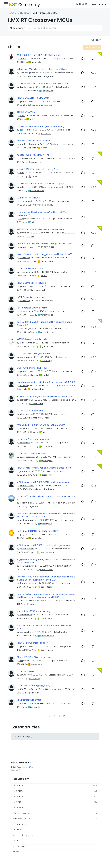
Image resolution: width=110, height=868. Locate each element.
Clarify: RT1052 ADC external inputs (35, 657)
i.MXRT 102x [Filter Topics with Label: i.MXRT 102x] (18, 797)
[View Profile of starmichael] (25, 600)
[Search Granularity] (20, 28)
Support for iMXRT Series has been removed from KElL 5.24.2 (45, 627)
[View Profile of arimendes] (25, 414)
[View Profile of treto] (22, 173)
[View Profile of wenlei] (22, 116)
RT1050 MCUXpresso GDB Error (33, 98)
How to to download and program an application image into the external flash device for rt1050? (46, 596)
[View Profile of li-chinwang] (25, 258)
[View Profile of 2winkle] (23, 59)
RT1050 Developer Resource (31, 283)
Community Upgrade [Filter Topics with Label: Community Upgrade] (23, 835)
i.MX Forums (23, 13)
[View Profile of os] (21, 703)
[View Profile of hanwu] (23, 675)
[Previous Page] (41, 716)
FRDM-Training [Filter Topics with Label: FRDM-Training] (20, 824)
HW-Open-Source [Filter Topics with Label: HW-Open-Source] (22, 813)
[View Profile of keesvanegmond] (27, 73)
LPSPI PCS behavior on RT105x (32, 368)
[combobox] (67, 28)
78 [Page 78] (59, 716)
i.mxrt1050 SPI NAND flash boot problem (37, 531)
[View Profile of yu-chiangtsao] (26, 328)
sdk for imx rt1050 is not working (33, 611)
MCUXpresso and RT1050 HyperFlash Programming (43, 545)
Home (11, 13)
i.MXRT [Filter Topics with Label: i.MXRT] (16, 841)
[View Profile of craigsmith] (25, 503)
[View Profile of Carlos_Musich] (37, 191)
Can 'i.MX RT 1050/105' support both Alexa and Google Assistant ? (44, 324)
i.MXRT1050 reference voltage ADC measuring (41, 127)
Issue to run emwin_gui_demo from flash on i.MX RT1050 (46, 382)
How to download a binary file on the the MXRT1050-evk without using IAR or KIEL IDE (46, 515)
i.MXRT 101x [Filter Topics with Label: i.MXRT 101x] (18, 802)
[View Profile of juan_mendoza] (47, 552)
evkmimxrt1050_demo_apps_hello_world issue (42, 69)
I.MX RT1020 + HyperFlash (30, 411)
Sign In (102, 4)
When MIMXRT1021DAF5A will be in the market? (41, 425)
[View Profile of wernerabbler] (26, 615)
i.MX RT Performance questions (33, 439)
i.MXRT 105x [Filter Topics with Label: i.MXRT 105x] (18, 791)
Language (82, 4)
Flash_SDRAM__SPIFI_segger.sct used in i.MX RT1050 (44, 254)
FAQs (93, 4)
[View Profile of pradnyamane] (45, 105)
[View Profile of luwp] (22, 219)
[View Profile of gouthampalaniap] (28, 520)
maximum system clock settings (34, 141)
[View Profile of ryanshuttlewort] (27, 101)
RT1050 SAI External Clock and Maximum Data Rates (44, 468)
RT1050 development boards (32, 339)
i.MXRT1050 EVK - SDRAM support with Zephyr (40, 184)
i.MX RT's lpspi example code (31, 297)
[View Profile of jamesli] (23, 233)
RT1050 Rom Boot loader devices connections (40, 229)
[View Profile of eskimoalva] (25, 443)
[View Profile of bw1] (21, 661)
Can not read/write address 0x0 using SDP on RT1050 (44, 244)
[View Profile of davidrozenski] (26, 87)
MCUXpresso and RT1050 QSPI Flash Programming (43, 482)
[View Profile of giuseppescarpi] (27, 457)
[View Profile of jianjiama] (24, 471)
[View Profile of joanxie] (44, 148)
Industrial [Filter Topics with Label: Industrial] (17, 830)
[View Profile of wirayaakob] (25, 357)
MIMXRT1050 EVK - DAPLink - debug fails (37, 169)
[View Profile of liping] (22, 534)
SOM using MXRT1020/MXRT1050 (33, 354)
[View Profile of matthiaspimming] (28, 144)
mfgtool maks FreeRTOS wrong (33, 155)
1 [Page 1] (45, 716)
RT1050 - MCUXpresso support (33, 643)
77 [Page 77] (54, 716)
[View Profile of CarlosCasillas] (47, 261)
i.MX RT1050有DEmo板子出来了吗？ (34, 686)
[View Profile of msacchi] (24, 386)
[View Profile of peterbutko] (27, 130)
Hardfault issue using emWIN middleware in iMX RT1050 (45, 397)
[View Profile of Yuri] (31, 119)
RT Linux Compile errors (29, 700)
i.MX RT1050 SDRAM (27, 672)
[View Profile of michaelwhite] (26, 343)
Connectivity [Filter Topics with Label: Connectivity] (19, 846)
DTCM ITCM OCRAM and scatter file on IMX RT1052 (43, 84)
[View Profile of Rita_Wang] (47, 361)
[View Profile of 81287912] (24, 689)
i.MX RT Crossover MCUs (22, 767)
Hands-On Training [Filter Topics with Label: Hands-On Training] (22, 819)
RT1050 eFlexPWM (26, 112)
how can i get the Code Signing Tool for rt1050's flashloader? (41, 214)
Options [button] (96, 40)
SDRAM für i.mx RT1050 (28, 198)
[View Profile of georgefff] (24, 400)
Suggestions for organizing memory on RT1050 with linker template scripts (46, 561)
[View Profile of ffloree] (23, 158)
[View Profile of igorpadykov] (37, 62)
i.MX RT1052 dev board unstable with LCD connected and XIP (46, 498)
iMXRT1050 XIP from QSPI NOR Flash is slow (39, 55)
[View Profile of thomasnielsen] (26, 583)
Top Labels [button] (19, 779)
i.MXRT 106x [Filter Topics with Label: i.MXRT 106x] (18, 786)
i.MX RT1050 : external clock (31, 454)
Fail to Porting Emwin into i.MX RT (34, 308)
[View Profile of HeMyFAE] (45, 375)
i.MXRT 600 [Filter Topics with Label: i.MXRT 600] (18, 808)
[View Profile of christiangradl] (26, 201)
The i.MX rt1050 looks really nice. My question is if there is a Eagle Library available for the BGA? (46, 578)
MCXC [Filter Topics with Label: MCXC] (16, 852)
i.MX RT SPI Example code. (30, 269)
